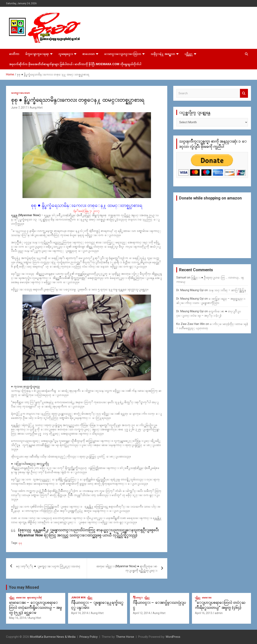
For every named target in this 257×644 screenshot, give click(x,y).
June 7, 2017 (19, 108)
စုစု (20, 543)
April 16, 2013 (204, 613)
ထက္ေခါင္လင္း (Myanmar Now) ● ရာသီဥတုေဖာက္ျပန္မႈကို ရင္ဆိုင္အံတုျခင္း (127, 568)
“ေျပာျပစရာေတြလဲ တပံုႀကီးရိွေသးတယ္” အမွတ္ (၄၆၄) (220, 605)
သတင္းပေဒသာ (20, 93)
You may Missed (24, 587)
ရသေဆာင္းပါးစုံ (34, 598)
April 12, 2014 (142, 613)
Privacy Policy (89, 637)
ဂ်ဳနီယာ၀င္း (138, 598)
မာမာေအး (21, 598)
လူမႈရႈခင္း (66, 54)
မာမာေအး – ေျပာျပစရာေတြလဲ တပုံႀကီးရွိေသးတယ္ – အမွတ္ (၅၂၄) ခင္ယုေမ (35, 607)
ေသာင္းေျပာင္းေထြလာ (123, 54)
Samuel (181, 277)
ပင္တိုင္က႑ (189, 54)
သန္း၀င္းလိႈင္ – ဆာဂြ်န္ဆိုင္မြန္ (227, 290)
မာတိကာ (14, 54)
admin (219, 613)
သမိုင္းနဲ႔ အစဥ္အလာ (163, 54)
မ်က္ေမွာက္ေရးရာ (37, 54)
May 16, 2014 (17, 618)
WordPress (173, 637)
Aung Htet (36, 108)
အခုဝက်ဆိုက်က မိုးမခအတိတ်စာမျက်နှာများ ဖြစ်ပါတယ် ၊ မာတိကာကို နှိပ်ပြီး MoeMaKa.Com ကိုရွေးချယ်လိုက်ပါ (75, 64)
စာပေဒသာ (89, 54)
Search (244, 93)
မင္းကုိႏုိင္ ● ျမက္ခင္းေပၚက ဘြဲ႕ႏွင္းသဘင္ (48, 566)
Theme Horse (125, 637)
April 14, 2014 (80, 613)
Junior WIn (78, 598)
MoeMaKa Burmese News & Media (53, 637)
